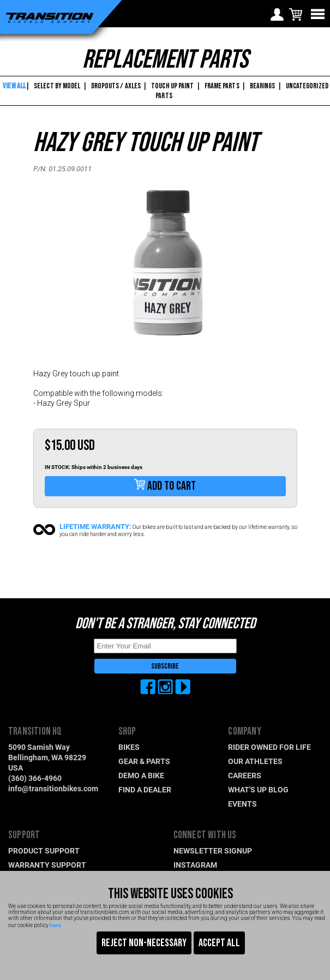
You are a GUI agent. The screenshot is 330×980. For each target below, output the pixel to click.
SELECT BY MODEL (57, 86)
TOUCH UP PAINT (172, 86)
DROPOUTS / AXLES (116, 86)
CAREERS (245, 775)
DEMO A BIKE (141, 775)
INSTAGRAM (195, 865)
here (55, 925)
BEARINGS (263, 86)
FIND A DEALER (145, 789)
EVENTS (242, 804)
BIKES (129, 747)
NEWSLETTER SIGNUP (213, 850)
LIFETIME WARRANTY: (95, 526)
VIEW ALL (14, 86)
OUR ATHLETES (255, 761)
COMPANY (244, 732)
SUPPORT (24, 835)
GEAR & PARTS (144, 761)
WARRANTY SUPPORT (47, 865)
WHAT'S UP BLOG (258, 789)
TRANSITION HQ (35, 732)
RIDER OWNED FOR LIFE (269, 747)
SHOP (127, 732)
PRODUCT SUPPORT (44, 850)
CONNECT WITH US (205, 835)
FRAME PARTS (222, 86)
